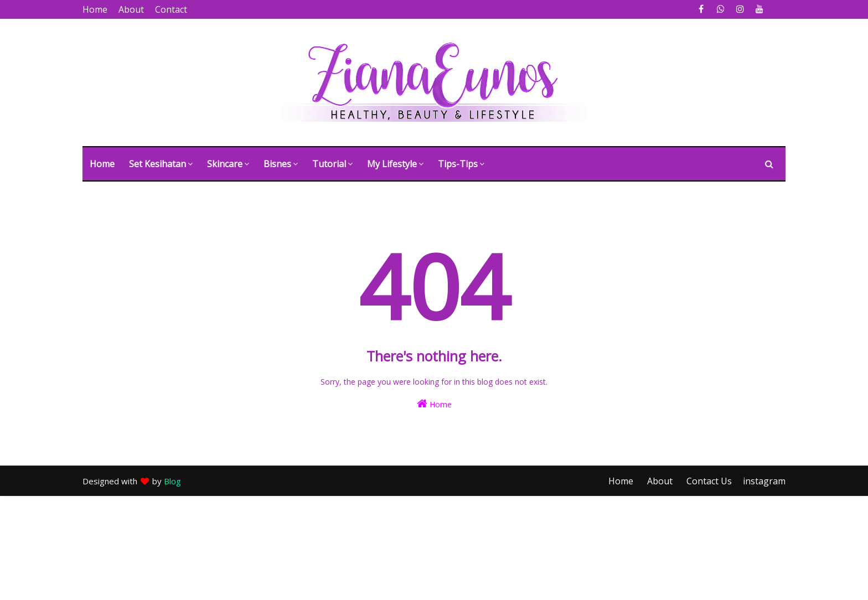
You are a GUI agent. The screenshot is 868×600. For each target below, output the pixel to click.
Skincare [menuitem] (225, 164)
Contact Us (709, 481)
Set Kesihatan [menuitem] (157, 164)
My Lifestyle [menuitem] (392, 164)
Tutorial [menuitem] (329, 164)
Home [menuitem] (102, 164)
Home (95, 9)
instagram (764, 481)
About (131, 9)
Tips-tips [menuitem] (458, 164)
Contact (171, 9)
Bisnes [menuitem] (277, 164)
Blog (172, 481)
